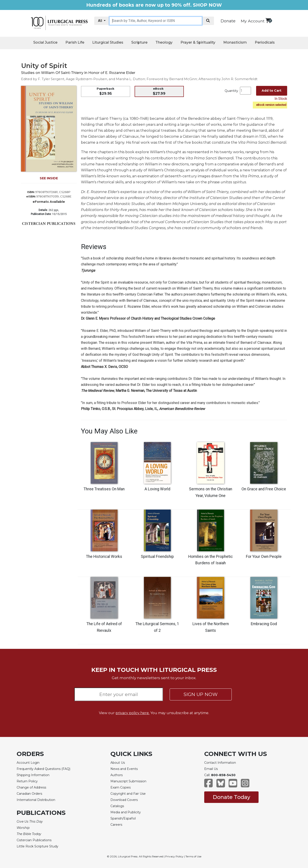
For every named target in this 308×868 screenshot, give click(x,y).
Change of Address (31, 787)
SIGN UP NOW (201, 694)
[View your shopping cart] (268, 20)
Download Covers (124, 800)
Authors (117, 775)
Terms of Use (193, 856)
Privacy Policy (174, 856)
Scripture (139, 42)
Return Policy (27, 781)
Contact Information (220, 763)
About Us (118, 763)
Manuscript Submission (128, 781)
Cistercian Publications (34, 840)
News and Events (124, 769)
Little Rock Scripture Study (37, 846)
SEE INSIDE (49, 178)
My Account (253, 21)
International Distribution (36, 800)
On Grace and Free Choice (264, 489)
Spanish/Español (123, 818)
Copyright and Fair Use (128, 794)
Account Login (28, 763)
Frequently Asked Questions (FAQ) (43, 769)
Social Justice (45, 42)
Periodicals (265, 42)
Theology (164, 42)
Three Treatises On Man (104, 489)
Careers (116, 825)
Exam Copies (121, 787)
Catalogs (117, 806)
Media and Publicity (126, 812)
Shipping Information (33, 775)
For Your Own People (264, 557)
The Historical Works (104, 557)
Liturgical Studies (108, 42)
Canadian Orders (29, 794)
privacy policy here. (132, 713)
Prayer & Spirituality (198, 42)
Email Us (211, 769)
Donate (228, 21)
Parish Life (75, 42)
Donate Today (231, 797)
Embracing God (264, 624)
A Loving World (157, 489)
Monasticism (235, 42)
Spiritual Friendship (157, 557)
